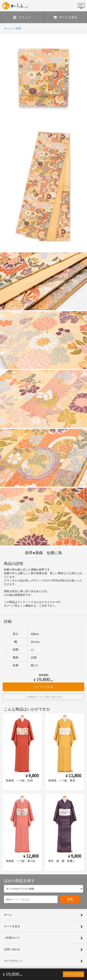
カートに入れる (73, 974)
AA (32, 650)
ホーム (8, 28)
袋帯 (19, 28)
